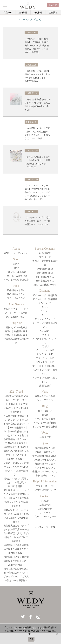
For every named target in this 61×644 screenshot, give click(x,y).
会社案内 (45, 501)
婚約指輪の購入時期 (45, 448)
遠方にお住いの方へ (16, 317)
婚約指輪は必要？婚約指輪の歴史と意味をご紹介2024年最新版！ (16, 561)
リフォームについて (45, 468)
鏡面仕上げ (45, 386)
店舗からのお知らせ (45, 396)
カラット (45, 311)
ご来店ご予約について (45, 460)
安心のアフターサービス (16, 309)
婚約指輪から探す (16, 294)
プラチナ (45, 346)
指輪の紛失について (45, 475)
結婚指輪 (23, 12)
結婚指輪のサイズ (45, 277)
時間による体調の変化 (16, 331)
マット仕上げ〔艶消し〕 (45, 366)
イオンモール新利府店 (16, 276)
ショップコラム (45, 400)
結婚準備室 (45, 253)
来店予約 (53, 5)
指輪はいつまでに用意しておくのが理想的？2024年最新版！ (16, 482)
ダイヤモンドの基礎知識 (45, 295)
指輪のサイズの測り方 (16, 327)
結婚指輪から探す (16, 290)
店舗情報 (53, 12)
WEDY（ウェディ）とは (16, 253)
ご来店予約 (45, 505)
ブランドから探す (16, 298)
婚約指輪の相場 (45, 273)
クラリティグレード (45, 319)
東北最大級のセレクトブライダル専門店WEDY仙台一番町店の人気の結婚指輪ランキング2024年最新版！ (16, 498)
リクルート (45, 512)
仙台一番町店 (45, 411)
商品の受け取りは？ (45, 464)
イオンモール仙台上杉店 (16, 280)
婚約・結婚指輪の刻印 (45, 285)
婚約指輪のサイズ (45, 281)
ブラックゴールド (45, 358)
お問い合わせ (45, 509)
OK (31, 639)
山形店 (16, 268)
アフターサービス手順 (16, 313)
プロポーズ (45, 257)
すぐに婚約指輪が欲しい (45, 456)
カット (45, 307)
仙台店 (16, 264)
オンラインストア (45, 527)
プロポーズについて (45, 452)
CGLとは (45, 331)
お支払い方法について (45, 490)
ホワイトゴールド (45, 362)
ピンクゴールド (45, 354)
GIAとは (45, 335)
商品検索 (8, 12)
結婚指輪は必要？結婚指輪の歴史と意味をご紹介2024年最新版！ (16, 549)
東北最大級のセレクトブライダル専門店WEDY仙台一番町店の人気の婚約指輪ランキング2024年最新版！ (16, 533)
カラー (45, 315)
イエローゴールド (45, 350)
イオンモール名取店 (16, 272)
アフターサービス (45, 486)
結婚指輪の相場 (45, 269)
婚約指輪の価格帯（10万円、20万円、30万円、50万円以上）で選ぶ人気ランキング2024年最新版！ (16, 404)
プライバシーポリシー (45, 516)
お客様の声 (45, 437)
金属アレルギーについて (45, 471)
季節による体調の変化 (16, 335)
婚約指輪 (38, 12)
